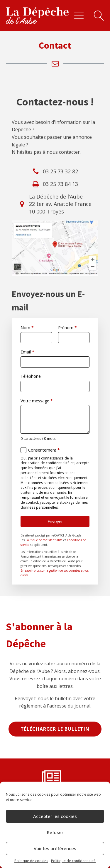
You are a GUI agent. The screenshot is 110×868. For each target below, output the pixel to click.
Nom (27, 328)
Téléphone (31, 376)
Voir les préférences (55, 848)
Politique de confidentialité (73, 861)
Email (27, 352)
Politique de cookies (31, 861)
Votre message (37, 401)
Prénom (67, 328)
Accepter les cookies (55, 816)
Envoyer (55, 521)
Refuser (55, 832)
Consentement (44, 450)
